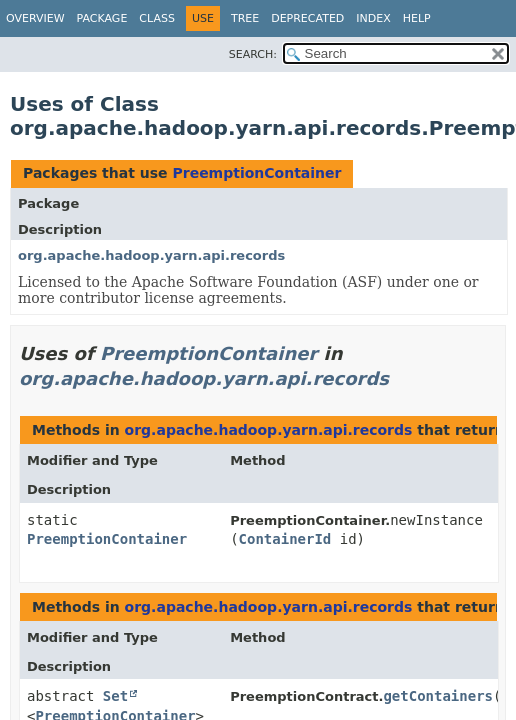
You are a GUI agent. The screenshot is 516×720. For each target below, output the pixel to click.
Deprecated (307, 18)
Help (417, 18)
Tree (245, 18)
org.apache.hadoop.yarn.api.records (151, 255)
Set (115, 696)
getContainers (438, 696)
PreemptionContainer (256, 173)
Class (157, 18)
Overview (35, 18)
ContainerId (285, 539)
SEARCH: (253, 54)
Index (373, 18)
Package (102, 18)
